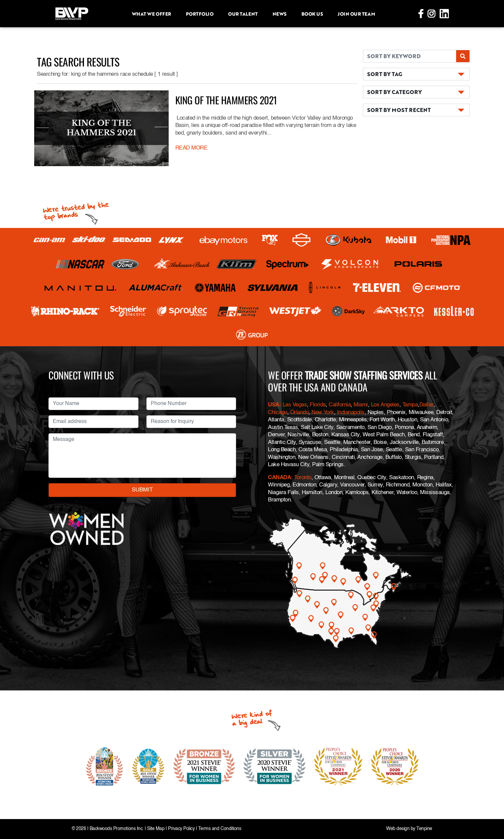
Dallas (427, 405)
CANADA (279, 478)
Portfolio (200, 14)
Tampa (410, 405)
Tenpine (424, 829)
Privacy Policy (181, 829)
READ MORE (191, 148)
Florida (318, 405)
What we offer (151, 14)
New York (323, 413)
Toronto (303, 478)
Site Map (156, 829)
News (280, 14)
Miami (361, 405)
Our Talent (243, 14)
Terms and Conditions (220, 829)
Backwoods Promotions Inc (116, 829)
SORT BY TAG (385, 74)
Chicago (278, 413)
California (340, 405)
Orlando (298, 413)
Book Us (312, 14)
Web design (398, 829)
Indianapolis (351, 413)
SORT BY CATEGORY (394, 92)
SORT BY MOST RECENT (399, 110)
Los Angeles (385, 405)
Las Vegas (295, 405)
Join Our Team (356, 14)
